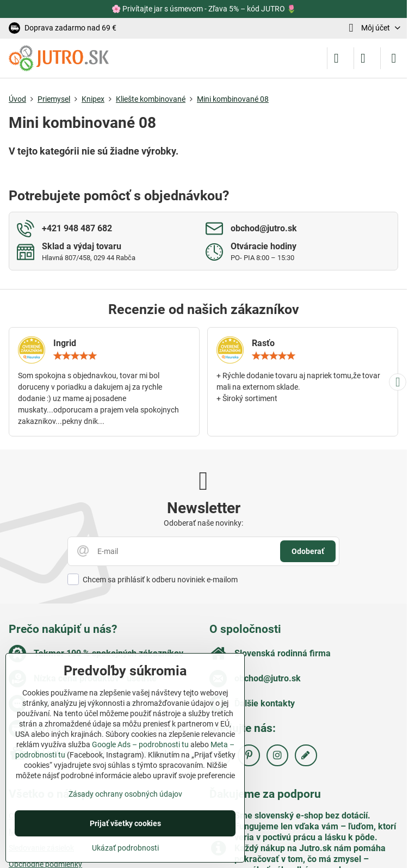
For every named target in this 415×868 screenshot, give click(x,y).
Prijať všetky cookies (125, 823)
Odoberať (308, 551)
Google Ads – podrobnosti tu (140, 744)
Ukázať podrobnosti (125, 848)
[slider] (75, 356)
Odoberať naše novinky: (203, 523)
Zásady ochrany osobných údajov (125, 794)
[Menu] (394, 58)
